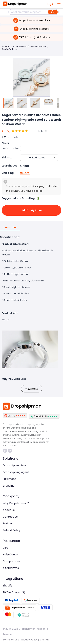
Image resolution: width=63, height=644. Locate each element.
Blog (6, 548)
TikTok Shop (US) (14, 592)
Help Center (11, 554)
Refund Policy (12, 530)
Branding (9, 486)
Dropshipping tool (15, 465)
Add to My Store (32, 210)
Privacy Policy (29, 640)
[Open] (54, 158)
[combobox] (34, 158)
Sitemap (45, 640)
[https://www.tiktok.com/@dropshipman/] (5, 451)
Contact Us (10, 517)
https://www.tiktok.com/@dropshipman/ (5, 451)
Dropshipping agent (16, 472)
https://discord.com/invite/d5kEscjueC (10, 451)
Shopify (8, 586)
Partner (8, 523)
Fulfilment (9, 479)
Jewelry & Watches (18, 47)
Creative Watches (9, 49)
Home (4, 47)
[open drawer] (59, 4)
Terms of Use (11, 640)
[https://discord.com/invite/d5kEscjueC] (10, 451)
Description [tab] (10, 228)
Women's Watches (38, 47)
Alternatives (11, 568)
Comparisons (12, 561)
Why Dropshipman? (16, 503)
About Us (9, 510)
